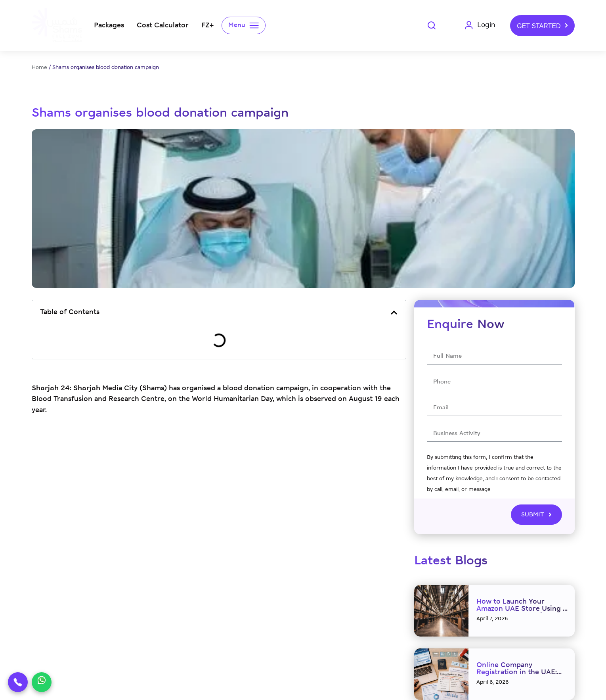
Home (39, 68)
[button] (394, 313)
